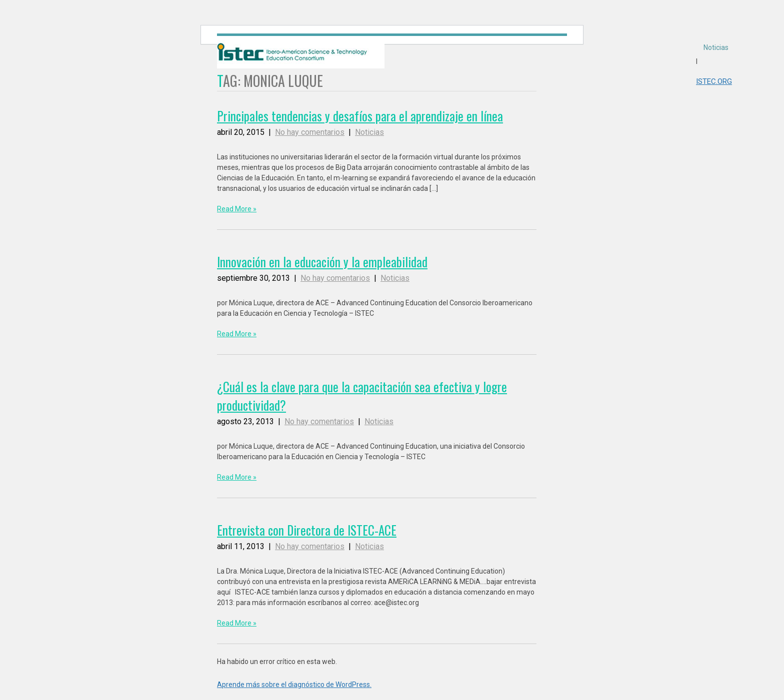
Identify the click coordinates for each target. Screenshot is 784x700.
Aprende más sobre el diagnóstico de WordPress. (294, 685)
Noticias (716, 47)
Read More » (237, 209)
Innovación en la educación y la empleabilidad (322, 262)
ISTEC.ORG (714, 81)
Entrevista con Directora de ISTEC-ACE (307, 530)
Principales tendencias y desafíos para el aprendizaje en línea (360, 116)
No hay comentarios (310, 132)
